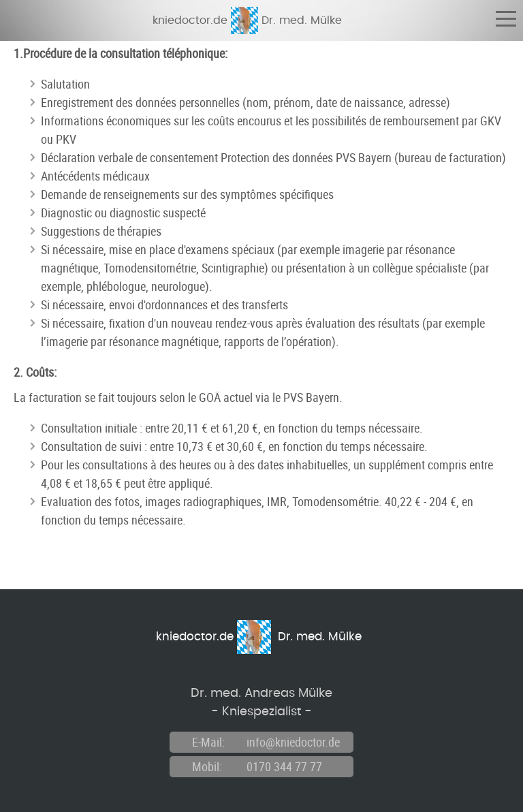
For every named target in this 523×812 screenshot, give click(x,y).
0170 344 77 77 (284, 766)
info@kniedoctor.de (293, 742)
